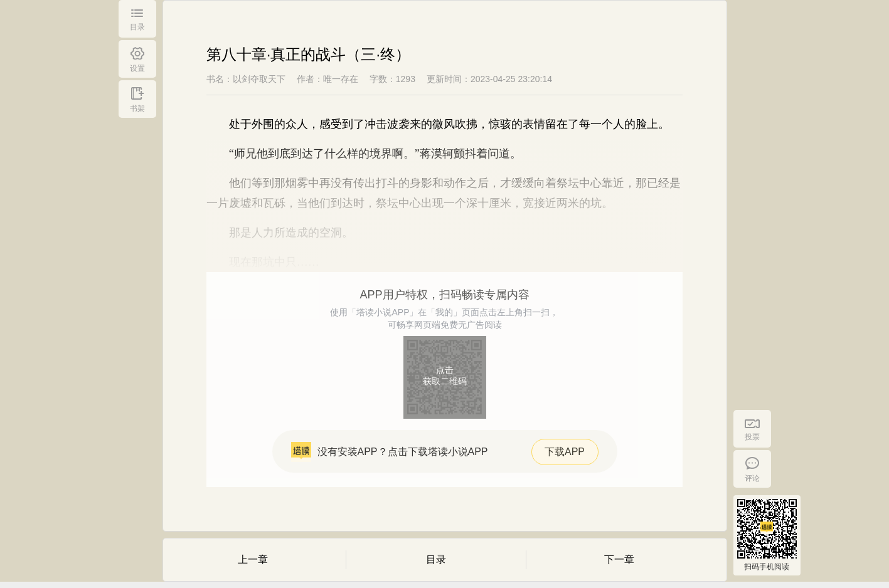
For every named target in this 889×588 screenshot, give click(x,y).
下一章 (619, 559)
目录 (436, 559)
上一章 (253, 559)
